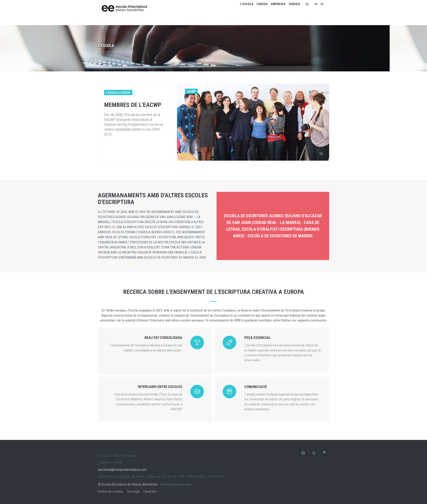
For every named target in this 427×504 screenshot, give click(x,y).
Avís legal (133, 491)
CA (316, 4)
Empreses (278, 4)
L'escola (247, 4)
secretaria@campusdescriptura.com (122, 470)
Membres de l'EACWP (132, 105)
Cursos (262, 4)
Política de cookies (110, 491)
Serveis (294, 4)
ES (322, 4)
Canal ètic (150, 491)
